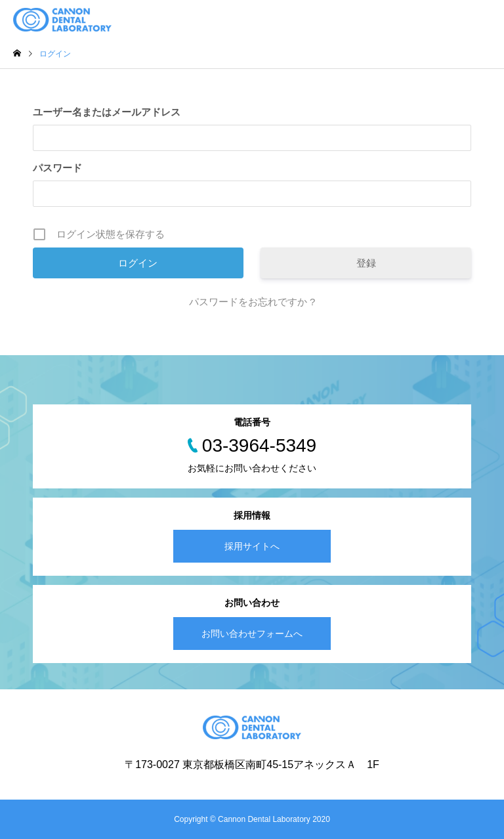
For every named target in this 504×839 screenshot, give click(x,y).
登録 (366, 263)
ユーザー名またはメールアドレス (107, 112)
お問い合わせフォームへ (252, 634)
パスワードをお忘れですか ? (252, 302)
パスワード (57, 168)
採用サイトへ (252, 546)
